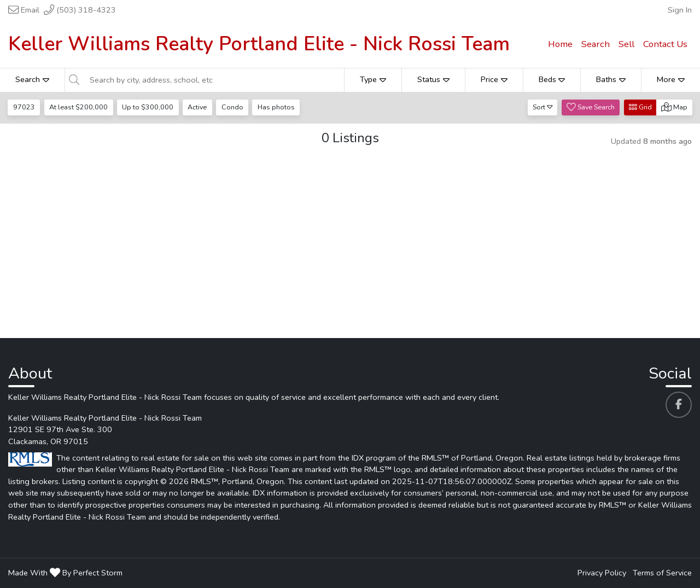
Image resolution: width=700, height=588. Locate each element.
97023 (24, 107)
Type (373, 79)
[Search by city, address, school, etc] (214, 80)
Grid (640, 107)
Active (197, 107)
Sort (543, 107)
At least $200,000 (78, 107)
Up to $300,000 (148, 107)
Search (32, 79)
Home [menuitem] (560, 44)
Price (494, 79)
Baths (611, 79)
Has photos (276, 107)
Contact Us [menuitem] (665, 44)
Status (433, 79)
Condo (232, 107)
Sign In (680, 10)
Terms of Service (662, 573)
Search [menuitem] (596, 44)
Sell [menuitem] (626, 44)
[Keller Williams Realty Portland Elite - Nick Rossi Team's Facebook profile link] (679, 405)
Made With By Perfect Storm (65, 573)
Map (674, 107)
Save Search (591, 107)
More (671, 79)
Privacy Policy (602, 573)
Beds (552, 79)
